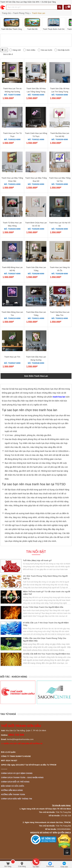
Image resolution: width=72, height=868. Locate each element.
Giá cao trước (47, 50)
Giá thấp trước (64, 50)
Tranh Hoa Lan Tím (12, 357)
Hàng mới (17, 50)
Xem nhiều (31, 50)
